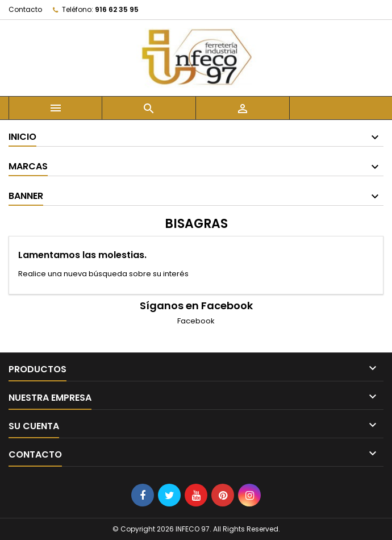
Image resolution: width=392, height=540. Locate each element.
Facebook (196, 321)
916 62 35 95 (117, 9)
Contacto (25, 9)
